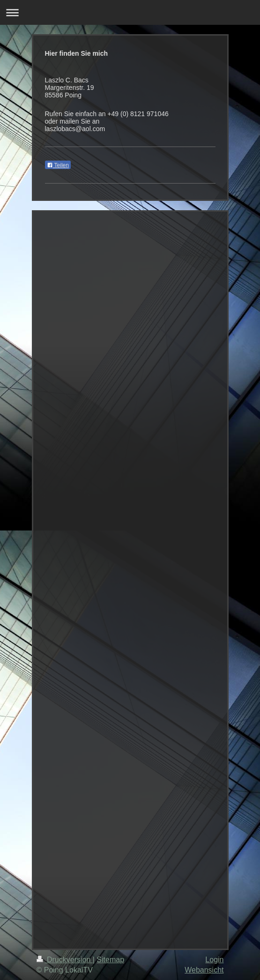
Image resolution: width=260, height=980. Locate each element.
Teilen (58, 165)
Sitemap (110, 960)
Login (214, 960)
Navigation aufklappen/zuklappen (130, 12)
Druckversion (65, 960)
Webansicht (204, 970)
